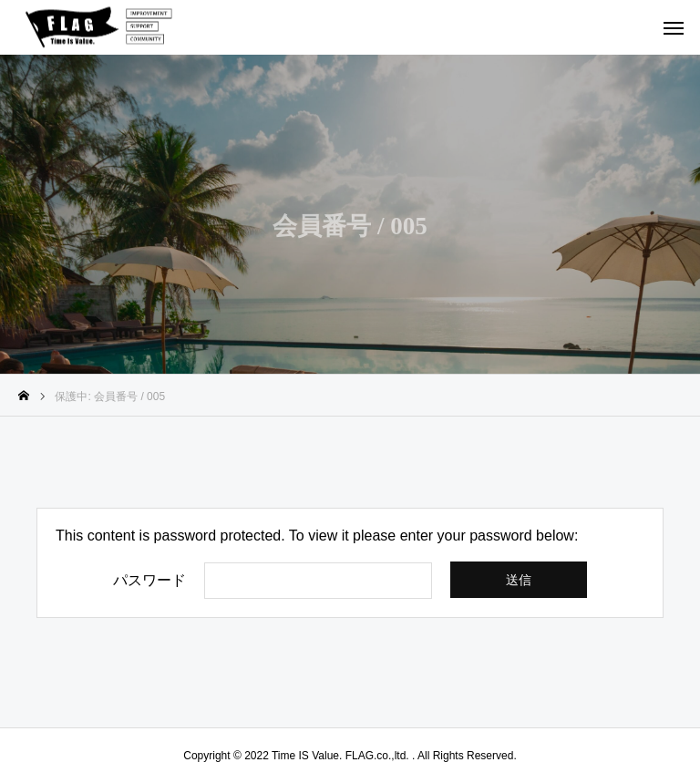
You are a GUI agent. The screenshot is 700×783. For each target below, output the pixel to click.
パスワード (149, 581)
